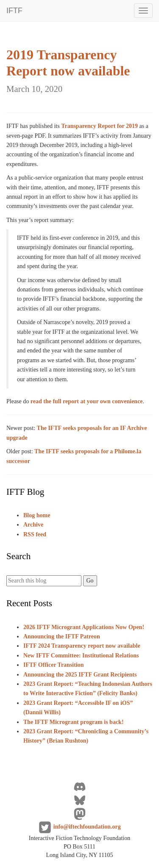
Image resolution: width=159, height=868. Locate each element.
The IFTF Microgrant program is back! (74, 722)
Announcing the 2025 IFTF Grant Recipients (80, 675)
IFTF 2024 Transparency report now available (82, 646)
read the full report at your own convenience (87, 401)
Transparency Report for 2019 (99, 126)
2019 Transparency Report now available (68, 70)
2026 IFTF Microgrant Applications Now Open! (84, 627)
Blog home (37, 515)
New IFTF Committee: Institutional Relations (81, 656)
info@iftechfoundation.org (87, 827)
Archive (33, 525)
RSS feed (35, 534)
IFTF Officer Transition (54, 665)
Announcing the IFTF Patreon (62, 636)
